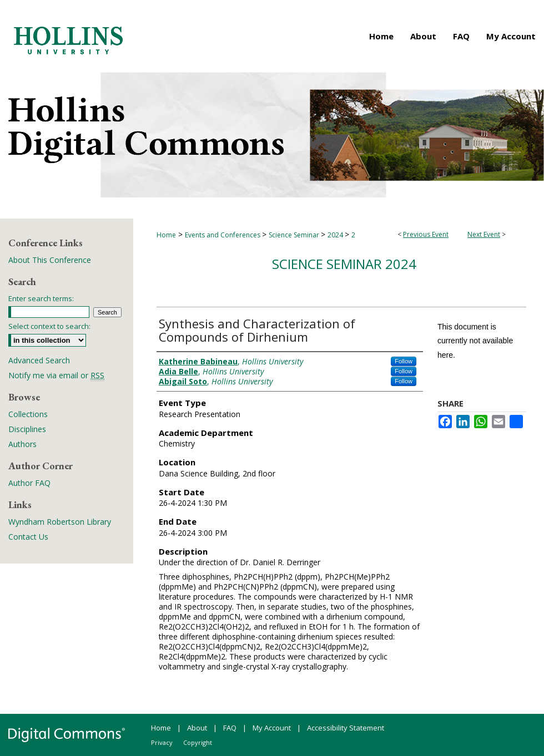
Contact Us (28, 537)
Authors (22, 444)
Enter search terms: (41, 298)
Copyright (198, 742)
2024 (336, 235)
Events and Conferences (223, 235)
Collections (28, 414)
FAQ (230, 728)
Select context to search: (49, 326)
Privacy (162, 742)
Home (166, 235)
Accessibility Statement (346, 728)
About (197, 728)
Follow (404, 361)
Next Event (484, 234)
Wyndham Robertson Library (60, 522)
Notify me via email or (56, 375)
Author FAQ (29, 483)
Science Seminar (295, 235)
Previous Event (426, 234)
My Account (272, 728)
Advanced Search (39, 360)
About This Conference (50, 260)
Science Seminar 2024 (344, 264)
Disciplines (27, 429)
